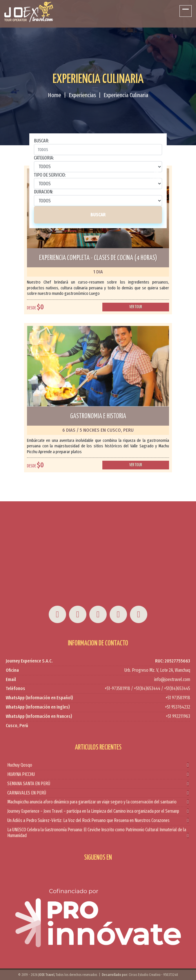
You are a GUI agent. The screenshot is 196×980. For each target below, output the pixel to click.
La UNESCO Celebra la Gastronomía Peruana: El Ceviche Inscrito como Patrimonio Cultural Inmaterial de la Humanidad (98, 833)
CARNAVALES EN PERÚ (98, 793)
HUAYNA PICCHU (98, 775)
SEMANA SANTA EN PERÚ (98, 784)
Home (55, 95)
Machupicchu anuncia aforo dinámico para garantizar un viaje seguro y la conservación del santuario (98, 802)
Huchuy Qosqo (98, 765)
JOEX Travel (46, 975)
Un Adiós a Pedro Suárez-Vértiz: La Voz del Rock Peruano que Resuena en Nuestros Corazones (98, 821)
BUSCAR (98, 215)
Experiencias (82, 95)
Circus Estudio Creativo (145, 975)
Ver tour (136, 307)
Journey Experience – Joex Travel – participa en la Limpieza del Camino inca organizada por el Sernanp (98, 811)
